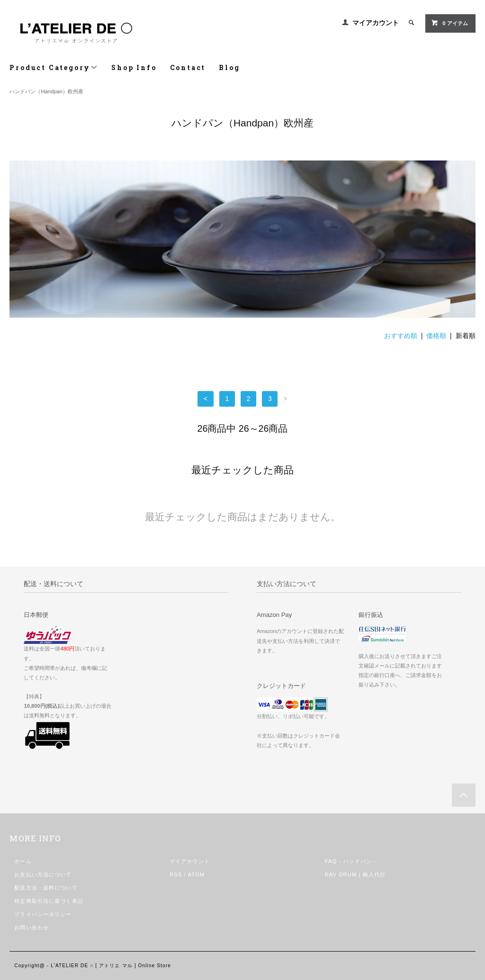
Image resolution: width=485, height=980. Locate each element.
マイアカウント (376, 23)
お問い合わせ (31, 927)
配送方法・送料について (46, 888)
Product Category (54, 67)
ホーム (23, 861)
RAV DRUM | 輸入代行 (355, 874)
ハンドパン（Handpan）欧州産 (46, 91)
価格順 (436, 336)
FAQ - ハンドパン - (351, 861)
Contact (188, 67)
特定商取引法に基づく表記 (49, 901)
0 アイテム (449, 23)
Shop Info (134, 67)
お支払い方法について (43, 874)
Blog (229, 67)
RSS (176, 874)
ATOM (196, 874)
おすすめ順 (401, 336)
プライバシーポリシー (43, 914)
